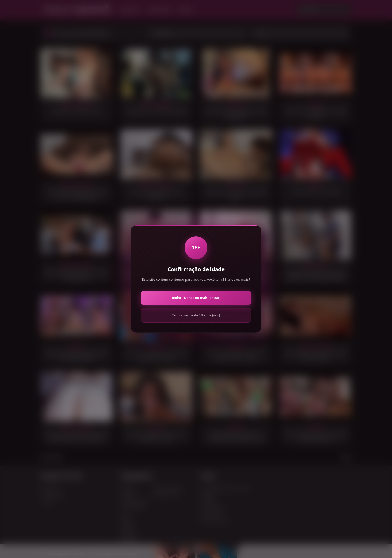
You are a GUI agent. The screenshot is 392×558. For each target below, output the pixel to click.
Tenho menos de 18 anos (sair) (196, 315)
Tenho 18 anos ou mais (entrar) (196, 298)
